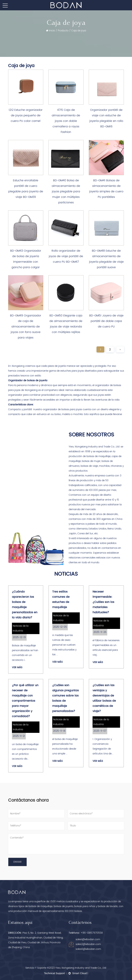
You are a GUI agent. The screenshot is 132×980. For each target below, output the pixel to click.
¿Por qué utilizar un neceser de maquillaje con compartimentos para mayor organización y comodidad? (25, 701)
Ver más (17, 667)
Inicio (52, 31)
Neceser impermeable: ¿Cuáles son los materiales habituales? (103, 602)
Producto (63, 31)
